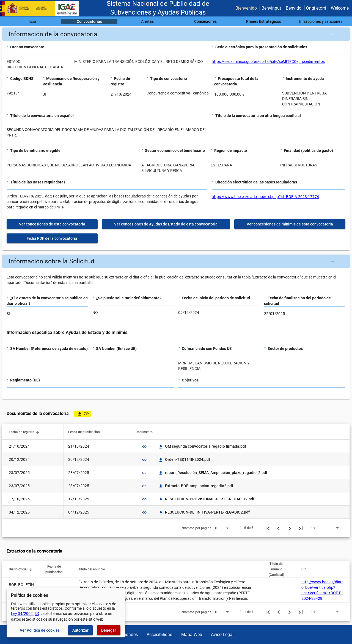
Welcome (340, 8)
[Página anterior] (279, 528)
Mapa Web (192, 635)
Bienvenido (246, 8)
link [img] (144, 447)
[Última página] (301, 528)
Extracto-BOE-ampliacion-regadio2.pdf (196, 486)
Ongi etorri (316, 8)
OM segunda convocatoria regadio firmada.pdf (202, 446)
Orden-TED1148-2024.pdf (184, 459)
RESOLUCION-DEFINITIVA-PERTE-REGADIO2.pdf (204, 512)
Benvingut (271, 8)
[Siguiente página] (290, 528)
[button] (176, 34)
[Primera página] (268, 528)
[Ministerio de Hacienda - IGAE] (42, 8)
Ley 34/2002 (25, 614)
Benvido (294, 8)
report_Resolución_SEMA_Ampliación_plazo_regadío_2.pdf (213, 473)
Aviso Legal (222, 635)
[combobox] (222, 528)
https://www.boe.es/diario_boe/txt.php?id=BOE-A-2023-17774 (265, 197)
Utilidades (128, 635)
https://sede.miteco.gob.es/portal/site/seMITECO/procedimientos (268, 62)
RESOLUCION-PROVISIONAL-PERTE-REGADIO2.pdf (206, 499)
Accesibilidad (159, 635)
